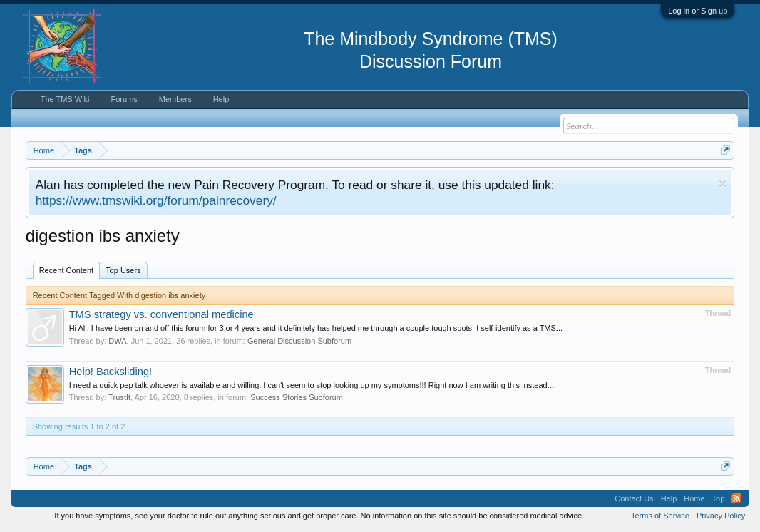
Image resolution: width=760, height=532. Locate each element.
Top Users (123, 270)
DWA (117, 341)
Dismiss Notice (723, 184)
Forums (124, 99)
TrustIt (119, 397)
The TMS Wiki (65, 99)
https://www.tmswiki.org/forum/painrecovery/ (156, 200)
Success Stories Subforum (297, 397)
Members (175, 99)
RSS (736, 498)
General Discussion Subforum (299, 341)
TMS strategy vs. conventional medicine (161, 314)
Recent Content (66, 270)
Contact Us (634, 498)
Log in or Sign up (698, 11)
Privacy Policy (721, 516)
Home (694, 498)
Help (221, 99)
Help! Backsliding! (111, 372)
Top (719, 498)
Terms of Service (660, 516)
